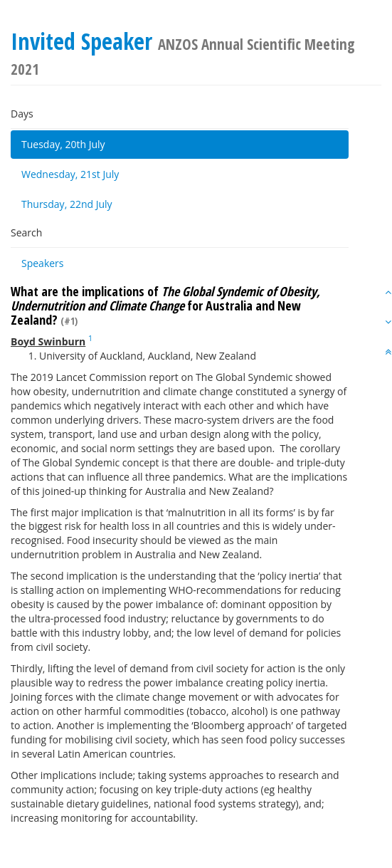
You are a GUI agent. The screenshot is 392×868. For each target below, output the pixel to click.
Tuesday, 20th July (63, 144)
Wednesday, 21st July (70, 174)
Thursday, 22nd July (67, 204)
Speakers (43, 263)
